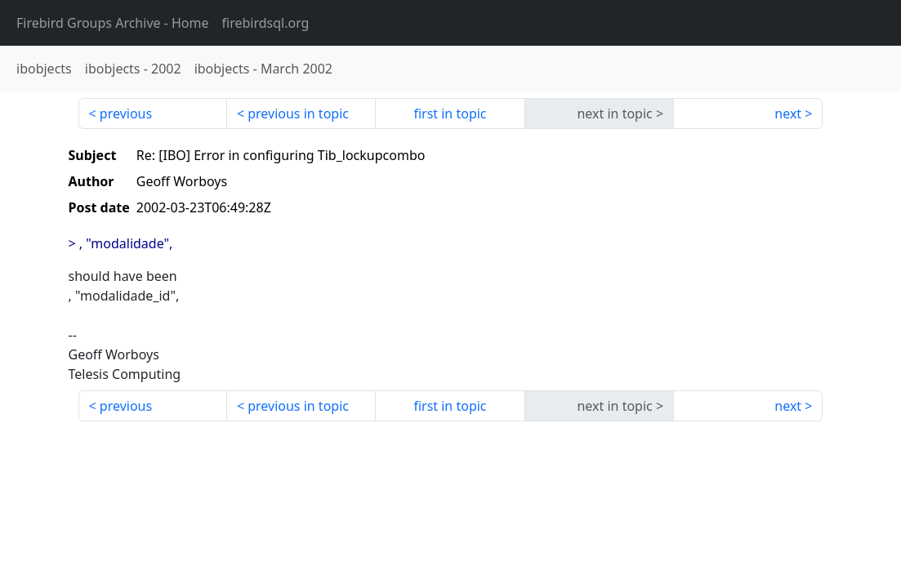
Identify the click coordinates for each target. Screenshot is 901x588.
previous (126, 114)
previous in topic (298, 114)
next (788, 114)
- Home (113, 23)
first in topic (450, 114)
